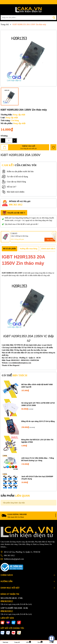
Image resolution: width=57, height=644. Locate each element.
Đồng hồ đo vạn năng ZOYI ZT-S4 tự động (38, 421)
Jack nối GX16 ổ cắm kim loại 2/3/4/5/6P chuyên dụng (37, 478)
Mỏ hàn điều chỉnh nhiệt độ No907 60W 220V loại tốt (37, 386)
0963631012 (7, 601)
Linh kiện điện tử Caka (22, 353)
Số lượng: (4, 136)
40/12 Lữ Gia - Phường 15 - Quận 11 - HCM (25, 358)
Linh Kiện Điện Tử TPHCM (12, 345)
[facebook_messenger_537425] (52, 639)
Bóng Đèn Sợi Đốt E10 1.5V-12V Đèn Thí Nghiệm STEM (37, 441)
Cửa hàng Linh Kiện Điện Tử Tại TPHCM (18, 348)
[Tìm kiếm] (54, 18)
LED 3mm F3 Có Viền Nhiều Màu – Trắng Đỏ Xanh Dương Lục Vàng (38, 459)
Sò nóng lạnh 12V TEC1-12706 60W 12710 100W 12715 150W (38, 404)
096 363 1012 (16, 205)
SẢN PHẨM (15, 496)
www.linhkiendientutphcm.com (20, 363)
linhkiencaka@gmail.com (14, 559)
